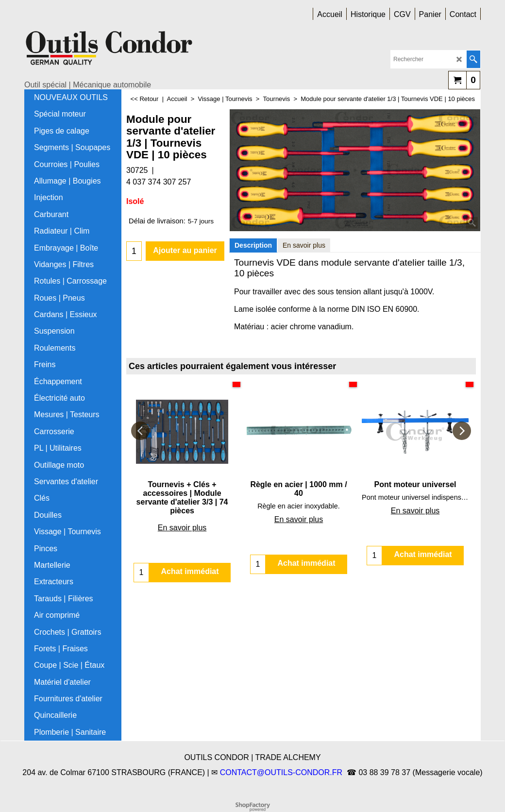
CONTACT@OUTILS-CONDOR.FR (281, 772)
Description (253, 245)
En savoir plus (304, 245)
